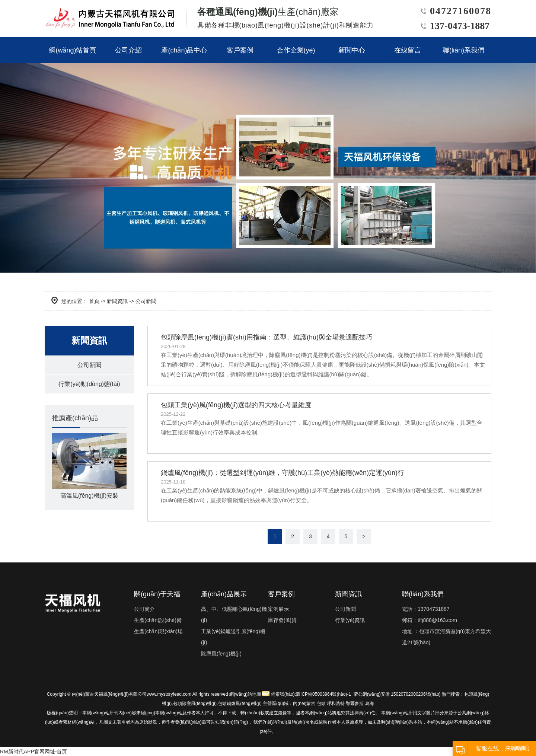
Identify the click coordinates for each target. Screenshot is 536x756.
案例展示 (278, 609)
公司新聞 (89, 365)
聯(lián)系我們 (463, 50)
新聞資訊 (117, 301)
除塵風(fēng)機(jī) (221, 654)
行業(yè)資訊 (350, 620)
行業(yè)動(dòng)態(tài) (89, 384)
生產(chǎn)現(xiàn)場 (158, 631)
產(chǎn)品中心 (184, 50)
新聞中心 (352, 50)
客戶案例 (240, 50)
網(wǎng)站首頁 (72, 50)
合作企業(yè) (296, 50)
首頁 (94, 301)
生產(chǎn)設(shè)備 (158, 620)
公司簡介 (144, 609)
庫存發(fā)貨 (282, 620)
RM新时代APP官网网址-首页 (33, 752)
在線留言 (408, 50)
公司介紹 (128, 50)
